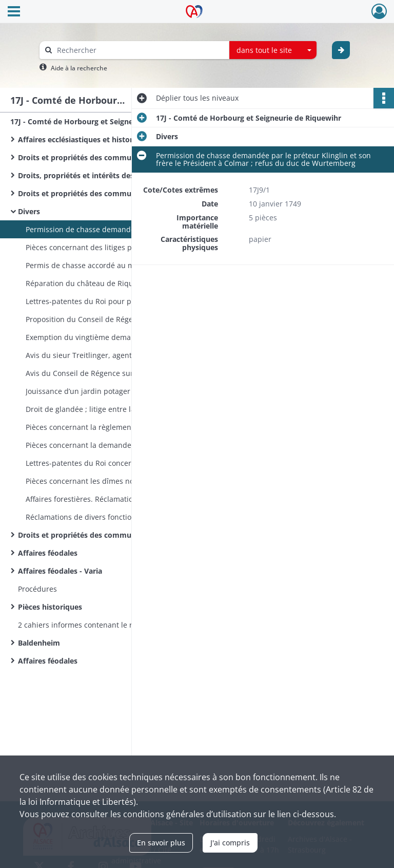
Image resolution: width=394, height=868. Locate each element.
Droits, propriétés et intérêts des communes (97, 175)
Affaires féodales (48, 553)
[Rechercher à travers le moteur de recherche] (140, 50)
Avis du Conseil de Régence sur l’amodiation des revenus (124, 373)
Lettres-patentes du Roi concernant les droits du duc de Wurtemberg (128, 463)
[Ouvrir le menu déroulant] (14, 12)
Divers (29, 211)
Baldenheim (39, 643)
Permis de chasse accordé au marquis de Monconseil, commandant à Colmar (128, 265)
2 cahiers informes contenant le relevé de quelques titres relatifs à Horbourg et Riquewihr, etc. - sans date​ (121, 625)
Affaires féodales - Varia (60, 571)
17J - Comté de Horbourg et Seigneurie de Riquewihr (103, 121)
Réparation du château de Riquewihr (89, 283)
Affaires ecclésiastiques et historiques (85, 139)
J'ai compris (230, 843)
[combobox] (273, 50)
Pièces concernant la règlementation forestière (106, 427)
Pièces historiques (50, 607)
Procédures (37, 589)
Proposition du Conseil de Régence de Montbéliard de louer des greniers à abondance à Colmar (128, 319)
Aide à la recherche (79, 68)
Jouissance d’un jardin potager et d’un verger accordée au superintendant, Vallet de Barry (128, 391)
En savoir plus (161, 843)
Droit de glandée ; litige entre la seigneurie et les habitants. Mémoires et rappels (128, 409)
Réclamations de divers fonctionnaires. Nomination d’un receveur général (128, 517)
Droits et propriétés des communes (81, 157)
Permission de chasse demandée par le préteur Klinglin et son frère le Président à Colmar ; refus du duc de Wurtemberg (128, 229)
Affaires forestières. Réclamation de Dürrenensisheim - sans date (128, 499)
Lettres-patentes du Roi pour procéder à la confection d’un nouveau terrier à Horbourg (128, 301)
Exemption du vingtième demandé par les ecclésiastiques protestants (128, 337)
